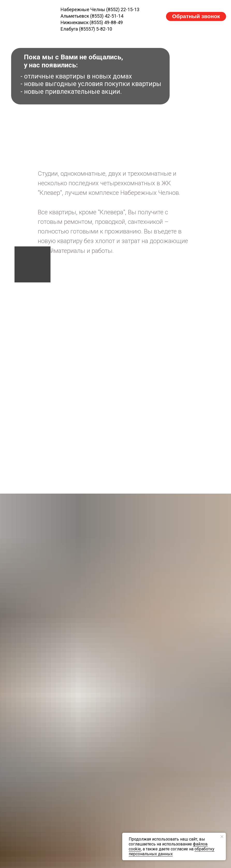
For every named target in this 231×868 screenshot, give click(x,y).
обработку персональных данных (172, 851)
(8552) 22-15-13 (123, 9)
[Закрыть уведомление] (222, 837)
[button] (196, 16)
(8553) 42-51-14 (107, 16)
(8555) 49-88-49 (106, 22)
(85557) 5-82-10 (96, 29)
